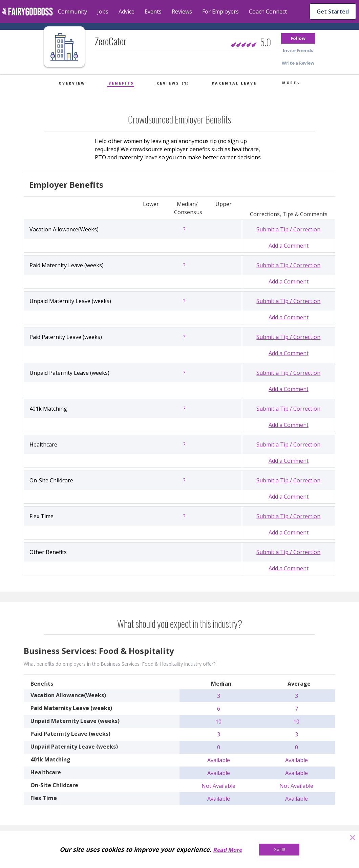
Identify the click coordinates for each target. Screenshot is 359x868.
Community (72, 12)
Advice (126, 12)
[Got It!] (279, 850)
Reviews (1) (173, 83)
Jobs (103, 12)
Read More (227, 850)
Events (153, 12)
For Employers (220, 12)
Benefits (121, 83)
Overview (72, 83)
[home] (27, 12)
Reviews (182, 12)
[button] (298, 38)
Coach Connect (268, 12)
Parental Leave (234, 83)
